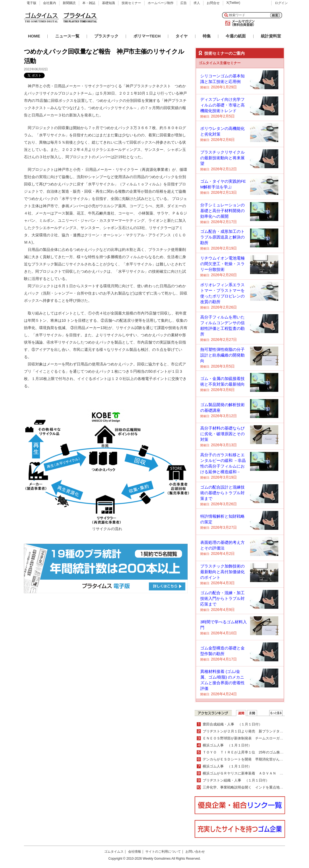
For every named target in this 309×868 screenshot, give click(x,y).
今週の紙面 (236, 36)
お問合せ (213, 3)
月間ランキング (252, 713)
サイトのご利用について (163, 852)
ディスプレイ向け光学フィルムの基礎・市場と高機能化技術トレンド (222, 105)
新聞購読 (69, 3)
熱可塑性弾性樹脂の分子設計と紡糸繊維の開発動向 (222, 355)
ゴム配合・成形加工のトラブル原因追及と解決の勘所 (222, 237)
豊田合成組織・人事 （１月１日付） (232, 724)
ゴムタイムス (114, 852)
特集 (207, 36)
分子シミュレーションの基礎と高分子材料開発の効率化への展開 (222, 211)
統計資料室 (271, 36)
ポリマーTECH (147, 36)
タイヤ (182, 36)
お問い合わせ (195, 852)
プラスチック (106, 36)
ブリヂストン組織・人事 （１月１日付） (236, 780)
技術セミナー (131, 3)
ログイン (281, 3)
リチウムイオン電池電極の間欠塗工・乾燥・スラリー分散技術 (222, 264)
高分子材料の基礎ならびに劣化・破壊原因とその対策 (222, 434)
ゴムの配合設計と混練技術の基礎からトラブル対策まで (222, 493)
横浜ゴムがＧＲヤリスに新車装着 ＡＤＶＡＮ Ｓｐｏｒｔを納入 (255, 773)
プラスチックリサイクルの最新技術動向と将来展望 (222, 158)
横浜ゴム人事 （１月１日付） (227, 745)
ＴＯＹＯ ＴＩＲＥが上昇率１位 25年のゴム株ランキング (250, 752)
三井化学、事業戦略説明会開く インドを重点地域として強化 (252, 787)
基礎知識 (108, 3)
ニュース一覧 (67, 36)
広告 (184, 3)
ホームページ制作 (161, 3)
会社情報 (135, 852)
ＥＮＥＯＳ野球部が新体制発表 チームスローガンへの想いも (252, 738)
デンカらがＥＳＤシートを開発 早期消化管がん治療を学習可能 (253, 759)
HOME (34, 36)
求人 (197, 3)
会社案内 (50, 3)
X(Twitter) (233, 3)
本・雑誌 (89, 3)
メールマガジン (239, 23)
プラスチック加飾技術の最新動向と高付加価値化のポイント (222, 572)
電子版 (31, 3)
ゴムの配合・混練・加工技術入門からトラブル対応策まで (222, 598)
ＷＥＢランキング (276, 713)
